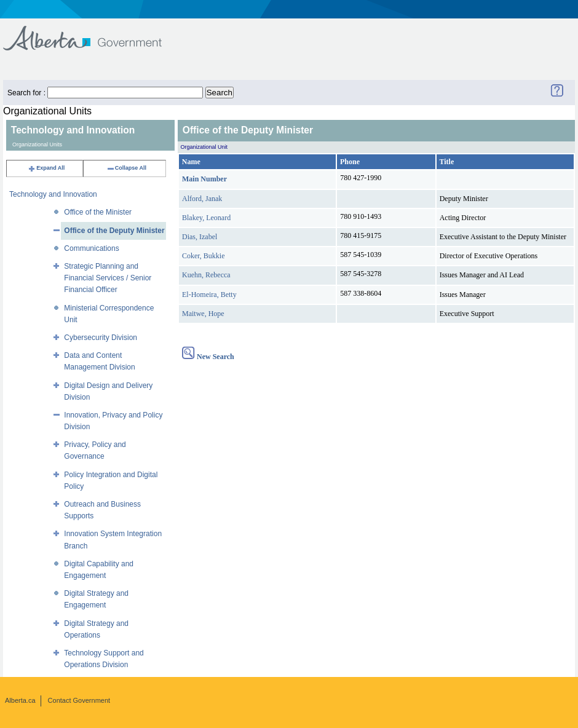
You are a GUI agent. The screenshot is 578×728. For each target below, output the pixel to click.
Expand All (46, 168)
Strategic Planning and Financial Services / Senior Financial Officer (108, 278)
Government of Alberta (93, 32)
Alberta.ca (20, 700)
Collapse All (126, 168)
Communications (91, 248)
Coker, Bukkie (204, 256)
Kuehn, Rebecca (206, 275)
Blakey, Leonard (206, 218)
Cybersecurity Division (101, 338)
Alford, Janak (202, 199)
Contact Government (79, 700)
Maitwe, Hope (203, 314)
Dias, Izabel (200, 237)
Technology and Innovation (53, 194)
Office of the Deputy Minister (114, 231)
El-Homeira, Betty (209, 295)
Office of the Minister (98, 212)
